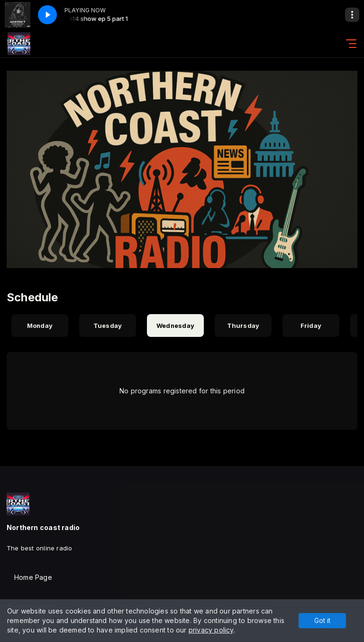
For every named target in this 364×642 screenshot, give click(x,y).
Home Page (33, 577)
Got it (322, 620)
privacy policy (211, 630)
